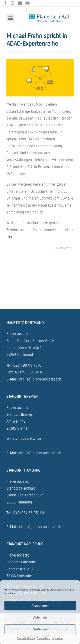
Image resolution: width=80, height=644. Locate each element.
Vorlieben (40, 629)
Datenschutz (43, 638)
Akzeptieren (40, 606)
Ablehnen (40, 617)
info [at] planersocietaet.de (40, 379)
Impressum (57, 638)
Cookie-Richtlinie (26, 638)
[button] (10, 18)
